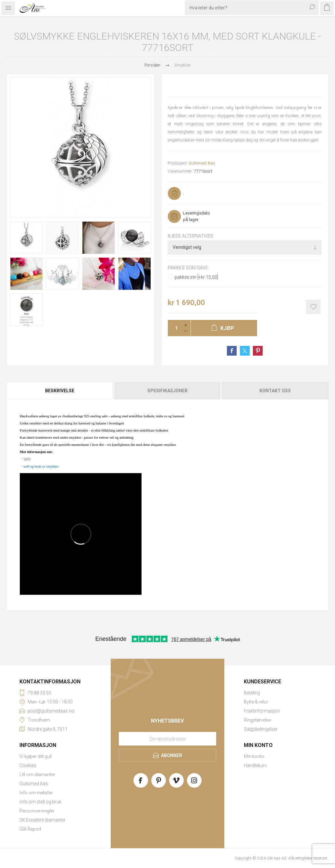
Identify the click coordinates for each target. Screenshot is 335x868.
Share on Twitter (245, 351)
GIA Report (30, 829)
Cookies (28, 765)
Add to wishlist (313, 307)
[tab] (60, 391)
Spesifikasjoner (167, 391)
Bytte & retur (256, 702)
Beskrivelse (60, 391)
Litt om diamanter (37, 775)
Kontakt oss (275, 391)
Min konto (254, 756)
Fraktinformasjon (262, 711)
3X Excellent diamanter (43, 820)
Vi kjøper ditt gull (36, 756)
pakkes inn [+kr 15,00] (196, 277)
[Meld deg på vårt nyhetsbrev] (167, 739)
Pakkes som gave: (188, 268)
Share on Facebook (232, 351)
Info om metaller (36, 793)
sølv (27, 459)
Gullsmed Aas (202, 163)
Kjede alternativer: (191, 236)
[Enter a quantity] (174, 328)
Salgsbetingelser (261, 729)
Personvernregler (37, 811)
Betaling (252, 693)
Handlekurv (255, 765)
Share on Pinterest (258, 351)
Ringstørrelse (257, 720)
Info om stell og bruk (40, 802)
